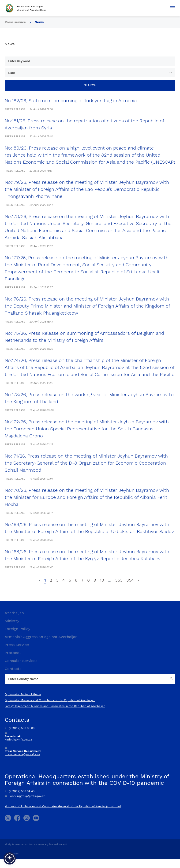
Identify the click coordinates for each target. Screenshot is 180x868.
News (39, 22)
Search (90, 85)
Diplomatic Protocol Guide (23, 694)
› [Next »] (138, 580)
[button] (10, 858)
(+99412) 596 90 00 (20, 728)
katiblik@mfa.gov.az (18, 740)
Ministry (12, 621)
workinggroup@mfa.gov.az (25, 796)
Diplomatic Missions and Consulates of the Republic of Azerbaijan (50, 700)
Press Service (17, 645)
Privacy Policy (12, 854)
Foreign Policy (17, 629)
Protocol (13, 653)
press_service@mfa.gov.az (22, 754)
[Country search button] (172, 679)
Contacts (13, 669)
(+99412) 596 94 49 (20, 791)
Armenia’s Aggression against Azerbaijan (41, 637)
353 (119, 580)
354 (130, 580)
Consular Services (21, 661)
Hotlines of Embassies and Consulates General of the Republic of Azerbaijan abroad (63, 806)
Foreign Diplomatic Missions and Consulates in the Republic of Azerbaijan (55, 706)
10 (102, 580)
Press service (15, 22)
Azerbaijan (14, 613)
